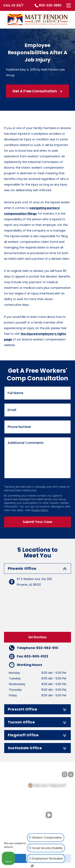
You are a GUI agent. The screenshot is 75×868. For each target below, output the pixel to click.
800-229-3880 (50, 5)
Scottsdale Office (37, 748)
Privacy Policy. (40, 510)
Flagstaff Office (37, 735)
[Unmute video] (50, 815)
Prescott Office (37, 709)
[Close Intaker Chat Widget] (71, 774)
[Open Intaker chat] (32, 866)
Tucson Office (37, 722)
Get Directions (37, 637)
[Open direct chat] (65, 774)
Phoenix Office (37, 569)
